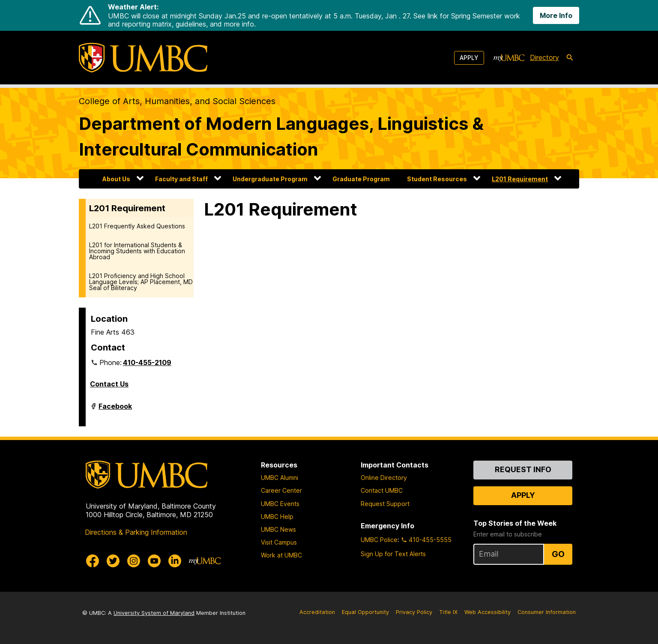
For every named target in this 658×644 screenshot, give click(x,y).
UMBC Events (280, 504)
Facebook (115, 410)
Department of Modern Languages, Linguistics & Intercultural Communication (281, 136)
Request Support (385, 504)
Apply (469, 58)
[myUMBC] (509, 58)
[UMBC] (143, 58)
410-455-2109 (147, 362)
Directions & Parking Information (136, 532)
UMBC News (278, 529)
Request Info (523, 469)
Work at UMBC (281, 555)
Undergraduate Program (270, 179)
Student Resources (437, 179)
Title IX (448, 612)
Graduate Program (361, 179)
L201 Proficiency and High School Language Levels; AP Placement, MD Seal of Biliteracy (141, 282)
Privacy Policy (414, 612)
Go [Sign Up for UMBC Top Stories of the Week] (558, 554)
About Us (116, 179)
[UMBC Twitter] (113, 561)
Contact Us (109, 384)
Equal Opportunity (365, 612)
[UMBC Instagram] (134, 561)
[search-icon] (570, 58)
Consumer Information (547, 612)
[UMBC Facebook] (93, 561)
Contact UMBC (382, 490)
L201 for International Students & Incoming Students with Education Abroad (137, 251)
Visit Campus (279, 542)
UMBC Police (379, 540)
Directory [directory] (544, 57)
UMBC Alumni (280, 478)
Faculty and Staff (181, 179)
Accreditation (317, 612)
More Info (556, 15)
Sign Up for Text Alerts (393, 554)
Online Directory (384, 478)
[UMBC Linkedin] (175, 561)
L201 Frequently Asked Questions (137, 226)
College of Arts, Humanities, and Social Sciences (177, 101)
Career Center (281, 490)
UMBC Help (277, 517)
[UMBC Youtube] (154, 561)
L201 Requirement (520, 179)
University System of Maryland (154, 613)
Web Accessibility (488, 612)
